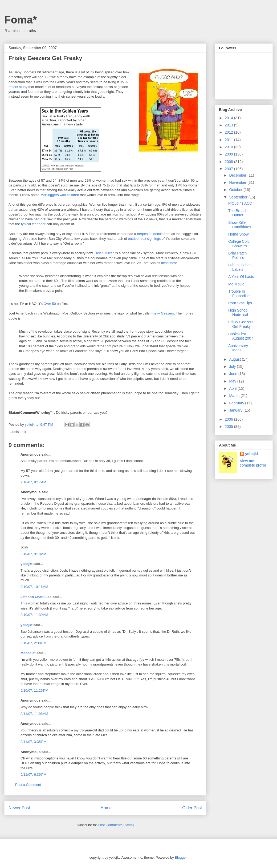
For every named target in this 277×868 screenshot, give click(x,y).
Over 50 (50, 304)
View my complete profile (253, 463)
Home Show (238, 234)
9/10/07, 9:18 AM (33, 554)
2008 (229, 162)
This (24, 603)
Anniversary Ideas (238, 348)
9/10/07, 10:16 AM (34, 587)
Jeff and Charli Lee (36, 597)
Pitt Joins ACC (240, 203)
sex (23, 432)
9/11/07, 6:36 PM (33, 775)
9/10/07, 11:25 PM (34, 690)
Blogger (181, 857)
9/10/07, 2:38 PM (33, 643)
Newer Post (19, 808)
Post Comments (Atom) (116, 825)
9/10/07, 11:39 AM (34, 615)
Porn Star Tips (240, 303)
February (237, 403)
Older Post (192, 808)
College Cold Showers (239, 244)
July (233, 367)
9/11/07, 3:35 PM (33, 742)
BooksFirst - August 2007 (241, 336)
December (238, 175)
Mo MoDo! (237, 284)
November (238, 182)
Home (106, 808)
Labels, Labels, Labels (241, 267)
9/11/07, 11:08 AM (34, 714)
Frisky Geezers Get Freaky (241, 324)
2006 (229, 419)
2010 (229, 147)
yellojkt (27, 564)
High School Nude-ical (238, 312)
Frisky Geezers (162, 313)
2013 (229, 125)
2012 (229, 132)
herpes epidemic (150, 234)
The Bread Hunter (237, 213)
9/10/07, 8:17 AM (33, 482)
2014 (229, 118)
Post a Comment (28, 785)
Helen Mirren (104, 253)
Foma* (21, 20)
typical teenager (33, 224)
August (235, 359)
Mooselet (28, 653)
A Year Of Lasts (241, 277)
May (233, 381)
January (236, 410)
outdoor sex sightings (144, 239)
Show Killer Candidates (240, 225)
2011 (229, 140)
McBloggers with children (60, 195)
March (235, 396)
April (233, 388)
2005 (229, 427)
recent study (18, 87)
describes (169, 263)
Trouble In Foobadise (239, 294)
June (234, 374)
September (239, 197)
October (236, 190)
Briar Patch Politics (237, 255)
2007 (229, 169)
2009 (229, 154)
